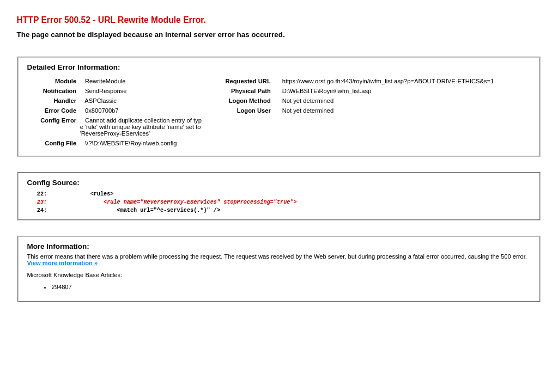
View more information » (62, 268)
